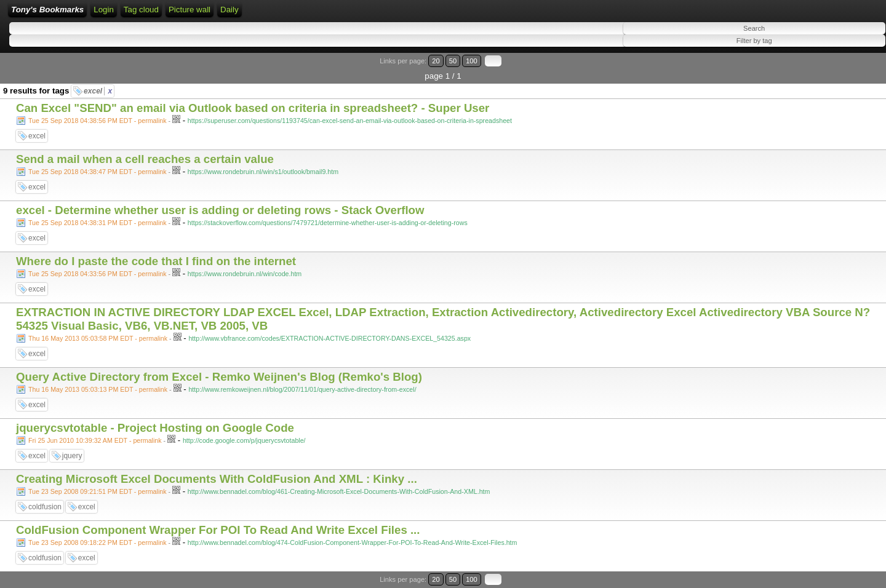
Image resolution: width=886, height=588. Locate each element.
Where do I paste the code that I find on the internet (156, 261)
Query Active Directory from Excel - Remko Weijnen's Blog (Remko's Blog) (219, 377)
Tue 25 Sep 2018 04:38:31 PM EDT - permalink (98, 223)
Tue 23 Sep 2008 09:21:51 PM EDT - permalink (98, 491)
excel (98, 91)
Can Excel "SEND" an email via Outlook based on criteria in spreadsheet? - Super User (253, 108)
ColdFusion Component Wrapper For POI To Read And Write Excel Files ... (218, 530)
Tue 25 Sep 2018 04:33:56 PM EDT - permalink (98, 274)
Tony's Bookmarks (47, 10)
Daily (229, 10)
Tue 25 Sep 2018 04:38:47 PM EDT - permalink (98, 172)
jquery (72, 456)
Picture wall (190, 10)
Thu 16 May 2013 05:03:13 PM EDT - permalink (98, 389)
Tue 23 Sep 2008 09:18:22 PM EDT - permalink (98, 542)
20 (436, 61)
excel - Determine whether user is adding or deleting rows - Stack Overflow (220, 210)
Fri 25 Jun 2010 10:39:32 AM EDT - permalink (95, 440)
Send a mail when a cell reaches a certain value (145, 159)
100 (472, 61)
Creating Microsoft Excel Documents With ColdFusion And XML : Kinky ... (217, 479)
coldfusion (45, 507)
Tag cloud (141, 10)
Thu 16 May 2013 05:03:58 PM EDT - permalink (98, 338)
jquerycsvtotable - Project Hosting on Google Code (155, 428)
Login (104, 10)
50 (453, 61)
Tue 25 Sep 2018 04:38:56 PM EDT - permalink (98, 121)
